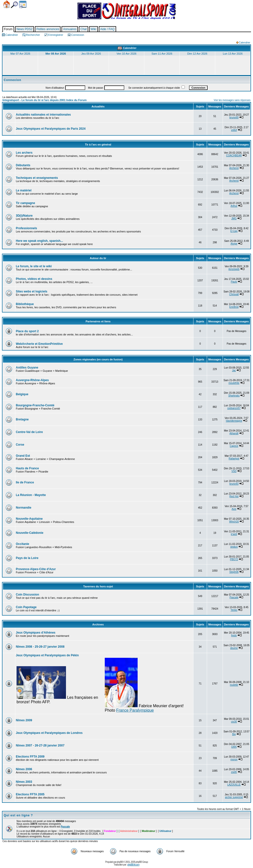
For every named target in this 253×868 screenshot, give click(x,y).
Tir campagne (25, 203)
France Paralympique (135, 710)
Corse (20, 445)
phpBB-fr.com (133, 865)
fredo (234, 635)
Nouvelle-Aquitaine (29, 519)
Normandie (24, 508)
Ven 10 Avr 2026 (127, 54)
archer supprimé (234, 797)
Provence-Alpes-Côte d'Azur (36, 569)
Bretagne (22, 419)
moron (234, 759)
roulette (234, 685)
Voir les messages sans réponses (232, 100)
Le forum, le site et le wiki (34, 266)
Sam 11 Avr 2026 (162, 54)
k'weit (234, 534)
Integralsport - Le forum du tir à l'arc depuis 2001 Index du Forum (45, 100)
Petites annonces (48, 29)
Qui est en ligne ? (18, 815)
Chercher (14, 5)
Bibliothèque (25, 304)
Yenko (234, 610)
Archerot (234, 168)
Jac (234, 370)
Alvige (234, 244)
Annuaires (70, 29)
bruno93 (234, 484)
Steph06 (234, 572)
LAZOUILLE (234, 785)
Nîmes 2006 (24, 769)
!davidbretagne (234, 421)
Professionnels (26, 228)
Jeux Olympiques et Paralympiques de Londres (49, 733)
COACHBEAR (234, 155)
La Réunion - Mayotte (31, 495)
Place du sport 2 (27, 331)
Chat (83, 29)
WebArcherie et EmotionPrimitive (39, 344)
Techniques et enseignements (37, 178)
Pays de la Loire (27, 558)
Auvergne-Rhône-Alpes (32, 380)
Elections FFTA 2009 (30, 757)
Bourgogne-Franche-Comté (35, 405)
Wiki (94, 29)
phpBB (120, 862)
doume (234, 648)
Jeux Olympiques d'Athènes (36, 633)
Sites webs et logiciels (32, 291)
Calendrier (23, 4)
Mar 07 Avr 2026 (20, 54)
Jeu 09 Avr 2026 (91, 54)
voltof (234, 130)
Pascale (234, 597)
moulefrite (234, 383)
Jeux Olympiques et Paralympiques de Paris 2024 (51, 129)
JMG (234, 218)
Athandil (234, 433)
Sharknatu (234, 396)
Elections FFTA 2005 (30, 794)
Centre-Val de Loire (29, 432)
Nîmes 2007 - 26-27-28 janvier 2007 (40, 745)
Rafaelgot (234, 459)
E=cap (234, 231)
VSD (234, 471)
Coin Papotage (26, 607)
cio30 (234, 722)
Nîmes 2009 (24, 720)
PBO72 (234, 559)
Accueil (7, 4)
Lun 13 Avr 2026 (233, 54)
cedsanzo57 (234, 408)
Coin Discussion (27, 595)
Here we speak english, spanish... (39, 241)
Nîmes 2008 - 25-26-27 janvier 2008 (40, 647)
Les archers (24, 153)
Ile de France (25, 482)
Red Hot (234, 496)
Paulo (234, 282)
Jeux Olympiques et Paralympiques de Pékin (47, 655)
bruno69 (234, 117)
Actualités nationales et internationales (43, 115)
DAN (234, 747)
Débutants (23, 165)
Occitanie (22, 544)
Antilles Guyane (27, 368)
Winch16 (234, 522)
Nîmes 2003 (24, 782)
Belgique (22, 394)
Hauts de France (27, 468)
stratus (234, 547)
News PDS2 (25, 29)
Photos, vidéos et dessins (34, 279)
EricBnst (234, 307)
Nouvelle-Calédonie (30, 533)
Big (234, 734)
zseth (234, 772)
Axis (234, 509)
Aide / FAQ (107, 29)
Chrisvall (234, 294)
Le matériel (24, 190)
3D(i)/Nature (24, 216)
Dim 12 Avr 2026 (197, 54)
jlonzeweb (234, 269)
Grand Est (23, 456)
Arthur (234, 206)
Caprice (234, 446)
